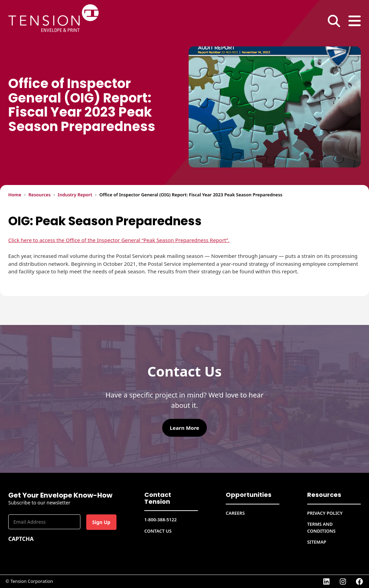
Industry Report (75, 195)
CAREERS (235, 513)
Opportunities (249, 495)
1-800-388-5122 (160, 520)
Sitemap (317, 542)
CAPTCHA (21, 539)
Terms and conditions (321, 527)
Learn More (184, 428)
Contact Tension (158, 498)
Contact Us (158, 531)
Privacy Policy (325, 513)
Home (15, 195)
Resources (40, 195)
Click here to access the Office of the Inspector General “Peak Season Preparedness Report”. (119, 240)
